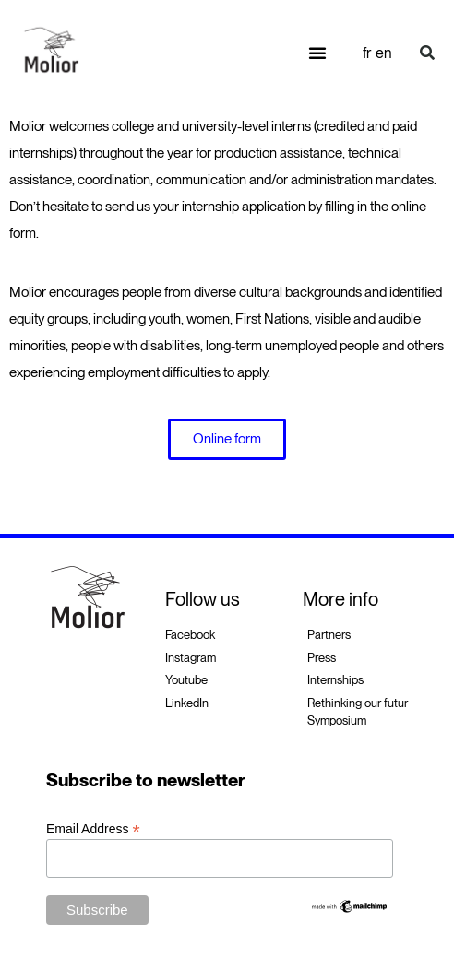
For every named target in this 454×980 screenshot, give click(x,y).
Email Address (93, 828)
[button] (317, 53)
